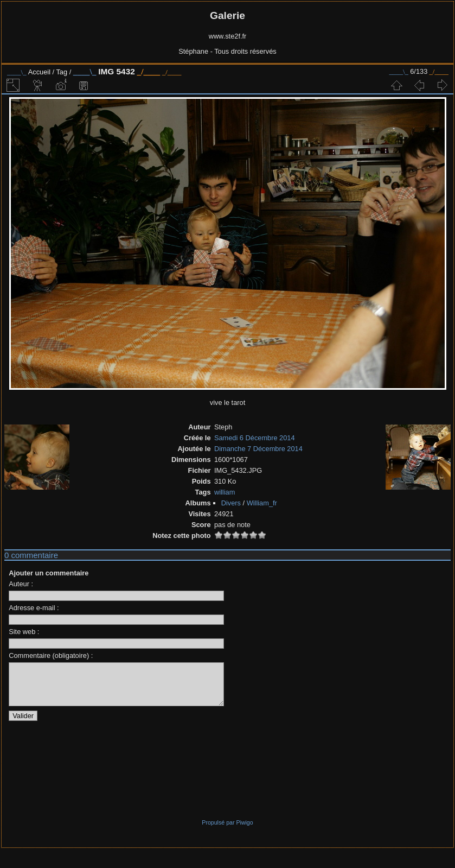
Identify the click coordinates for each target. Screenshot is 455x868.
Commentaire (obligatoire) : (51, 655)
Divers (231, 503)
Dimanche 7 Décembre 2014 (258, 449)
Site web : (24, 632)
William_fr (262, 503)
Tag (62, 72)
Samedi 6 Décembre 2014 (255, 438)
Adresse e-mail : (34, 608)
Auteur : (21, 584)
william (225, 492)
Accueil (39, 72)
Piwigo (244, 831)
